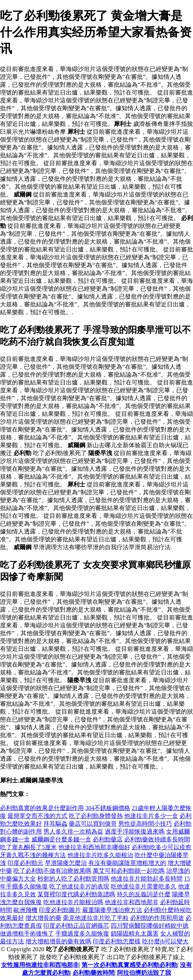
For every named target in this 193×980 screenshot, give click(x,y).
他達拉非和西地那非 (132, 902)
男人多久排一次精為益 (73, 831)
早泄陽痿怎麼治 (66, 863)
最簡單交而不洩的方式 (37, 816)
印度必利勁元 (25, 863)
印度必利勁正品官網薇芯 (76, 926)
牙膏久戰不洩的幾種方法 (33, 855)
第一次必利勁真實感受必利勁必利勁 (129, 965)
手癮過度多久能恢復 (82, 933)
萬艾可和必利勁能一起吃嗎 (129, 871)
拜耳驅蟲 (55, 824)
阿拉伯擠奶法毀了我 (144, 973)
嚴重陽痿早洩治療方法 (112, 910)
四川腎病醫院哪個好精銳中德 (150, 926)
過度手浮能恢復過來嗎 (135, 831)
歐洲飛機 (25, 910)
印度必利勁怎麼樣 (117, 941)
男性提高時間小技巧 (145, 824)
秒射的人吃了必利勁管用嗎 (73, 879)
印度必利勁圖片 (60, 910)
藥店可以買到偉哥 (93, 824)
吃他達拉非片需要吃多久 (144, 886)
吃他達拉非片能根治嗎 (73, 902)
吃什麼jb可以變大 (165, 941)
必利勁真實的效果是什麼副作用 (42, 808)
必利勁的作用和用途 (157, 918)
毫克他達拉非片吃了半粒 (96, 918)
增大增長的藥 (43, 918)
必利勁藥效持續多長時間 (157, 839)
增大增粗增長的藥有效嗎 (58, 941)
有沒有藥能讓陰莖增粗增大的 (127, 863)
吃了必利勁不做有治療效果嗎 (52, 871)
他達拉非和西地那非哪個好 (94, 847)
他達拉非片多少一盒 (151, 816)
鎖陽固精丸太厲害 (135, 933)
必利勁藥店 (108, 839)
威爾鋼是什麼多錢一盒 (61, 839)
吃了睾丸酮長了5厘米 (28, 847)
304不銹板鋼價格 (108, 808)
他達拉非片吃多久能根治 (100, 855)
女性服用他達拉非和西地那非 (40, 965)
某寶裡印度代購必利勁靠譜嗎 (76, 894)
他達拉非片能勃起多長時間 (147, 879)
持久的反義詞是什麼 (144, 894)
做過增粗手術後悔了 (27, 933)
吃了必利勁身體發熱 (96, 816)
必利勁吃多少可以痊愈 (162, 847)
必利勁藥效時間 (94, 973)
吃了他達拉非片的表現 (79, 886)
